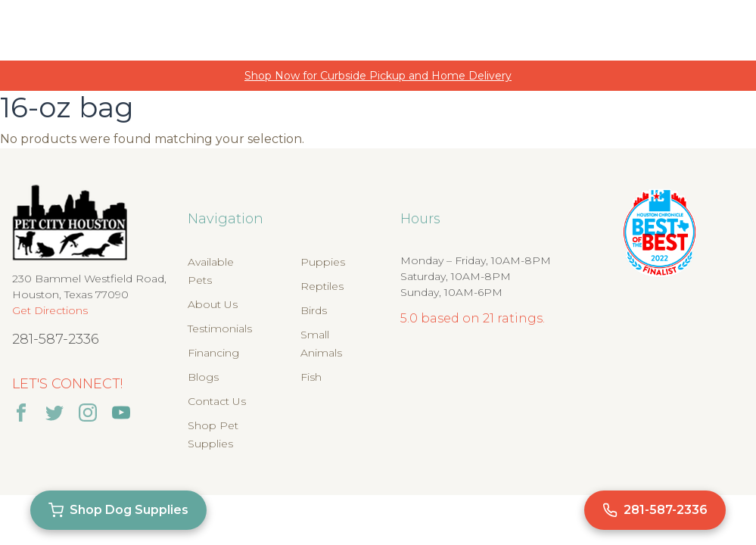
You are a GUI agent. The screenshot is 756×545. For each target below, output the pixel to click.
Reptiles (322, 286)
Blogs (203, 377)
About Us (213, 304)
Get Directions (50, 310)
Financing (213, 353)
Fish (311, 377)
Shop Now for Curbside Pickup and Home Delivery (378, 76)
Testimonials (220, 329)
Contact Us (217, 401)
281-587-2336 (56, 339)
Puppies (323, 262)
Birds (314, 310)
